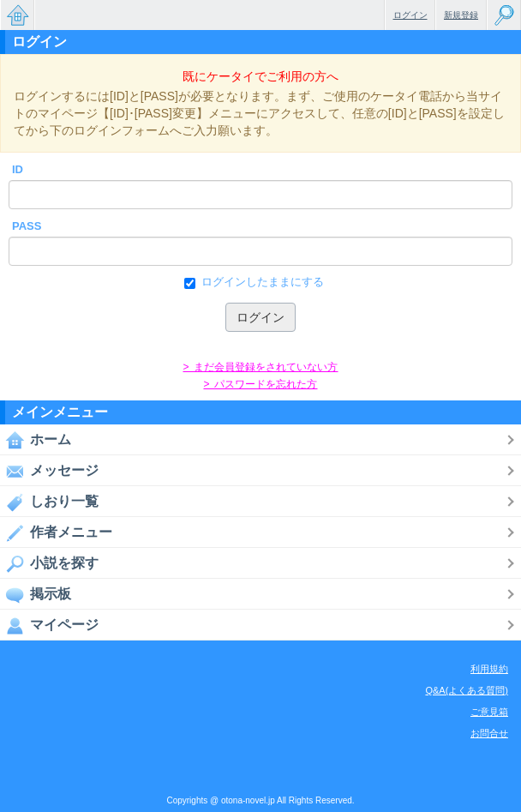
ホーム (36, 440)
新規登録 (461, 15)
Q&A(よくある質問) (467, 690)
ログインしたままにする (261, 282)
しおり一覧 (49, 502)
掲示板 (36, 594)
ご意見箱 (489, 712)
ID (18, 169)
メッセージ (49, 471)
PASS (27, 226)
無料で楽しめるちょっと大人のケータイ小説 (17, 15)
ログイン (410, 15)
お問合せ (489, 733)
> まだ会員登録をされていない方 (260, 367)
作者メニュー (56, 532)
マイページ (49, 625)
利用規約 (489, 669)
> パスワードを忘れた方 (260, 384)
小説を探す (49, 563)
